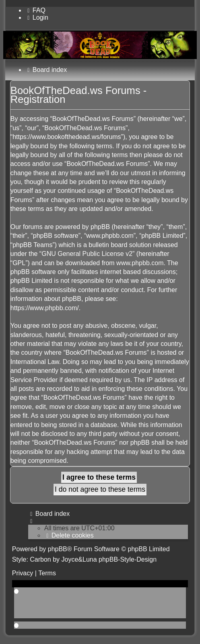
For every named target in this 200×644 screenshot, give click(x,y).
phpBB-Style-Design (128, 559)
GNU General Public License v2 (87, 254)
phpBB (58, 549)
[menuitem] (35, 10)
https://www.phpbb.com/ (45, 308)
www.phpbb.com (140, 263)
